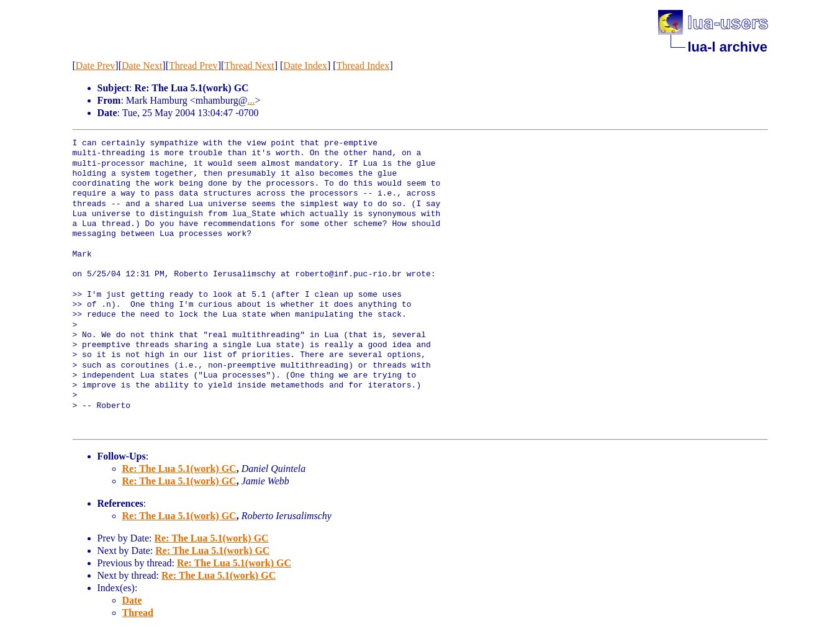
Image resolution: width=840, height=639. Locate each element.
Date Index (305, 66)
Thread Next (249, 66)
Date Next (142, 66)
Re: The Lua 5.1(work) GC (179, 469)
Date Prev (96, 66)
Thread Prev (193, 66)
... (251, 100)
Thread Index (363, 66)
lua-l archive (728, 47)
